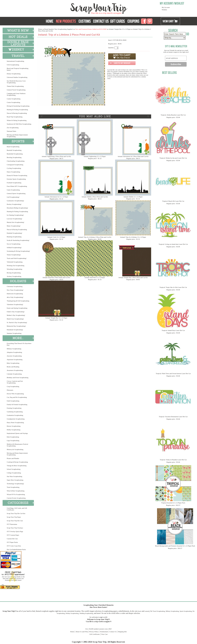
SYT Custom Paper (13, 535)
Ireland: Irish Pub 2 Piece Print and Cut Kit (56, 277)
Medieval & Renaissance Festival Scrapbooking (17, 445)
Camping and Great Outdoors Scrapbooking (16, 94)
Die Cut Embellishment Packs (16, 549)
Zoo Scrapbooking (13, 128)
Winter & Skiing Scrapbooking (17, 120)
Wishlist (164, 10)
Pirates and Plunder (13, 458)
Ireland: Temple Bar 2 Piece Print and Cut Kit (133, 277)
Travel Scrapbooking (159, 611)
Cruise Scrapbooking (13, 102)
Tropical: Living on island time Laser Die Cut (173, 244)
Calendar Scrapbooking (14, 374)
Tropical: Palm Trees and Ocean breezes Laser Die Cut (173, 373)
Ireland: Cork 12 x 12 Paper (56, 237)
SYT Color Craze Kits (14, 546)
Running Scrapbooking (14, 237)
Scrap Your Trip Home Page (79, 8)
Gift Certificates (95, 634)
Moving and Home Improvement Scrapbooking (17, 136)
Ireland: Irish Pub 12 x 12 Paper (95, 277)
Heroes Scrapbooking (14, 426)
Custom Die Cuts (12, 539)
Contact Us (113, 632)
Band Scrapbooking (13, 147)
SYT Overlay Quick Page (15, 531)
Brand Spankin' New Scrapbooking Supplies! (59, 29)
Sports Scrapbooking (186, 611)
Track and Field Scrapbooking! (17, 258)
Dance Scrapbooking (13, 172)
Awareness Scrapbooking (15, 370)
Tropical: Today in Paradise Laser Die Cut (173, 460)
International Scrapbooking (15, 61)
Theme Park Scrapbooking (15, 86)
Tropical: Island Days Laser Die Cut (173, 330)
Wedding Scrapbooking (86, 613)
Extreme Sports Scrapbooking (16, 179)
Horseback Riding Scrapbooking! (17, 208)
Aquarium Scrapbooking (15, 359)
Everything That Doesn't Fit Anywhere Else (19, 344)
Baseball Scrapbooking (14, 150)
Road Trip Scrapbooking (15, 117)
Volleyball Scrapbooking (15, 262)
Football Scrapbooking (14, 183)
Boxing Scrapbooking (14, 273)
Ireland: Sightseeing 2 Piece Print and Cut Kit (56, 156)
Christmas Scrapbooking (15, 286)
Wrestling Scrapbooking (14, 269)
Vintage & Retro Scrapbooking (17, 466)
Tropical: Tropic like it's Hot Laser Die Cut (173, 287)
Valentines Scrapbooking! (15, 304)
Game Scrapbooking (13, 190)
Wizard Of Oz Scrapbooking (16, 494)
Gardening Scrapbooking (15, 412)
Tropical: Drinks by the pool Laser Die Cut (173, 158)
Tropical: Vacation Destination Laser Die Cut (173, 417)
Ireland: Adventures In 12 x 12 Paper (56, 197)
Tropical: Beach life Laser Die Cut (173, 201)
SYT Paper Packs (12, 542)
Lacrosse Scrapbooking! (14, 219)
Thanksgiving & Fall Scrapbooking (18, 301)
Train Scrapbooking (13, 487)
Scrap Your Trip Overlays (15, 528)
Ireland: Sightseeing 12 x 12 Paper (95, 156)
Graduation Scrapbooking (15, 415)
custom (147, 611)
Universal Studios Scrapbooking (17, 77)
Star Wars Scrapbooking (14, 476)
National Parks (11, 131)
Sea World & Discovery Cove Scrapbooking (16, 82)
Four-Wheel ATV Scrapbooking (17, 186)
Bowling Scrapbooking (14, 157)
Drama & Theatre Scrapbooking (17, 175)
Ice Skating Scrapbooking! (15, 215)
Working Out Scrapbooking (16, 265)
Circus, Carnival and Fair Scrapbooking (15, 382)
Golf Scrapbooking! (13, 197)
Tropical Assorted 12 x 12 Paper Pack (173, 503)
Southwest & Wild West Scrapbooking (19, 124)
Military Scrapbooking (14, 349)
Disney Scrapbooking (14, 74)
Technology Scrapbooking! (15, 484)
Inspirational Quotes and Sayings (17, 433)
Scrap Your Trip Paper (14, 517)
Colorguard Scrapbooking (15, 165)
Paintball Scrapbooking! (14, 233)
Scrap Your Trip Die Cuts (15, 521)
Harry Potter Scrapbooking (15, 422)
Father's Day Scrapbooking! (16, 312)
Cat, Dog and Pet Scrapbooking (17, 397)
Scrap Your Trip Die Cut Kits (16, 513)
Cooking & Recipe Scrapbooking (17, 462)
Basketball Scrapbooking (15, 154)
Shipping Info (122, 632)
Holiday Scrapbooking (72, 613)
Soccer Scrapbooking (14, 244)
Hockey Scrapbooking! (14, 204)
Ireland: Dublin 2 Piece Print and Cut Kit (95, 197)
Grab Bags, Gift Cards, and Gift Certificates (17, 509)
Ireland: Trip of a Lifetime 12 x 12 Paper (133, 237)
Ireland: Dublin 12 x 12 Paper (133, 197)
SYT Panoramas (12, 524)
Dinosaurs (10, 390)
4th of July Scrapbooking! (15, 297)
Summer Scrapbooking (14, 333)
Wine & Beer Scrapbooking (16, 491)
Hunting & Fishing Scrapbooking (17, 110)
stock (140, 611)
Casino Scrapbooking (14, 99)
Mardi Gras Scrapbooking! (15, 319)
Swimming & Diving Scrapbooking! (18, 251)
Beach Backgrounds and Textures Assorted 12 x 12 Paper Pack (175, 546)
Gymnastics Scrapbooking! (15, 201)
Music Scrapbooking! (14, 226)
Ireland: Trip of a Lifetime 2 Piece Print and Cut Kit (95, 237)
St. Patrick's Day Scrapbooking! (17, 322)
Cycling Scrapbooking (14, 168)
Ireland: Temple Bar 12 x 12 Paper (120, 29)
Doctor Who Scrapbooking (15, 394)
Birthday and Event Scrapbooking (18, 377)
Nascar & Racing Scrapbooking (17, 113)
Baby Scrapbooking (13, 363)
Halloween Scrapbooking (15, 294)
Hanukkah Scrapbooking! (15, 330)
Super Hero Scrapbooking (15, 480)
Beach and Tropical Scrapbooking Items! (18, 69)
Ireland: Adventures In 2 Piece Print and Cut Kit (133, 156)
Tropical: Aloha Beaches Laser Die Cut (173, 115)
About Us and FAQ (82, 632)
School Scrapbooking (14, 469)
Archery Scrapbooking (14, 276)
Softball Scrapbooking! (14, 247)
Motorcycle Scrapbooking (15, 449)
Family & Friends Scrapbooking (17, 404)
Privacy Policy (94, 632)
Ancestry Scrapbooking (14, 356)
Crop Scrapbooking (13, 386)
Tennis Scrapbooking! (14, 255)
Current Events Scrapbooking (16, 498)
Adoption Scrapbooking (14, 352)
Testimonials (104, 632)
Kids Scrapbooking (13, 437)
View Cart (104, 634)
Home (40, 29)
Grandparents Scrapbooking (16, 419)
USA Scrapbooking (13, 65)
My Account (166, 7)
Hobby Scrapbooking (14, 430)
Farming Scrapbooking (14, 408)
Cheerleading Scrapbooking (16, 161)
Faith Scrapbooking (13, 401)
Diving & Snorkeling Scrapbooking (18, 106)
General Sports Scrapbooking (16, 193)
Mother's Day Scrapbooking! (16, 315)
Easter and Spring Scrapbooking (17, 308)
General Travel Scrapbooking (16, 90)
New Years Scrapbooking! (15, 290)
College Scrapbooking (14, 473)
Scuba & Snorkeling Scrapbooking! (18, 240)
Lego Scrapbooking (13, 440)
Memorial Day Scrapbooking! (16, 326)
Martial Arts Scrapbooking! (16, 222)
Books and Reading (13, 367)
